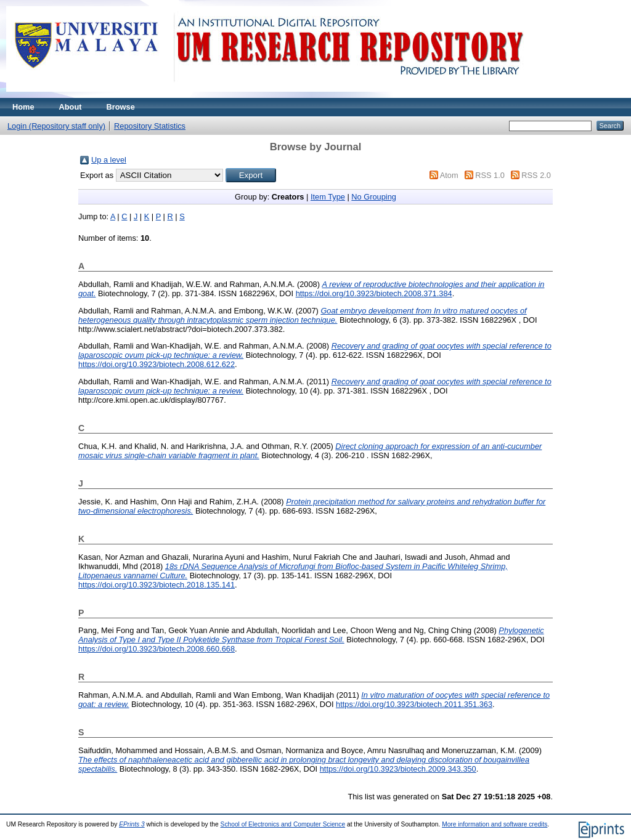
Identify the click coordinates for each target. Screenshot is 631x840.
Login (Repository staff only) (56, 126)
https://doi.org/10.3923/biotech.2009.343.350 (398, 769)
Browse (121, 107)
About (71, 107)
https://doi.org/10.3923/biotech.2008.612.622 (157, 364)
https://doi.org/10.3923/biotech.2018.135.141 (157, 585)
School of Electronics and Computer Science (283, 824)
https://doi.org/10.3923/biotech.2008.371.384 (374, 293)
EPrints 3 (132, 824)
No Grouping (374, 197)
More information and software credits (495, 824)
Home (23, 107)
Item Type (328, 197)
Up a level (109, 160)
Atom (449, 175)
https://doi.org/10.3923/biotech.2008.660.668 (157, 649)
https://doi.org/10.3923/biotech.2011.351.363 (414, 704)
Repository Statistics (150, 126)
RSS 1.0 (490, 175)
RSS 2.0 (536, 175)
